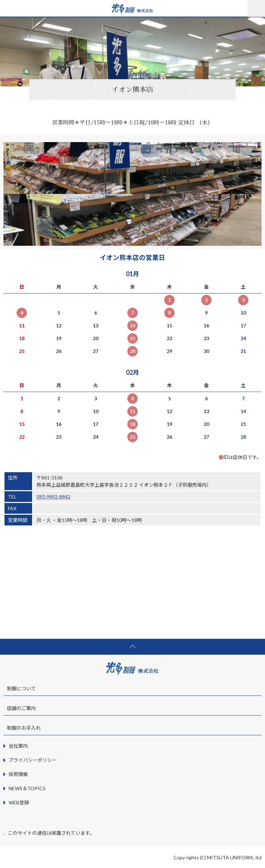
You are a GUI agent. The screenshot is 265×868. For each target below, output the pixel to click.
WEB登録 (19, 802)
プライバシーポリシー (33, 760)
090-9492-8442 (53, 497)
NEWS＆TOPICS (27, 788)
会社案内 (18, 746)
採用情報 (18, 774)
